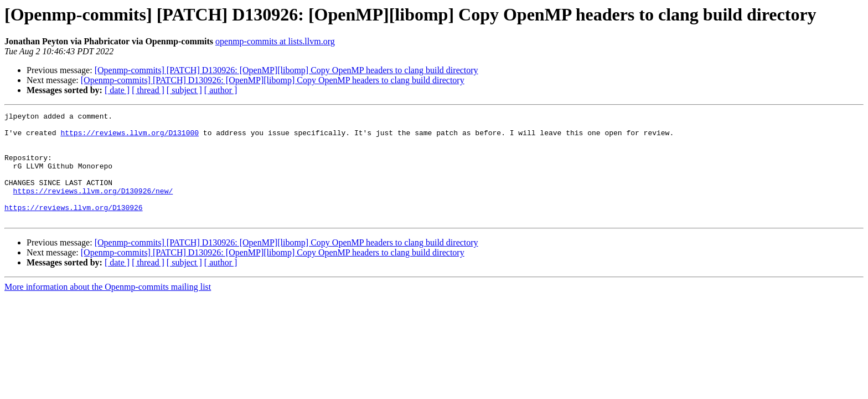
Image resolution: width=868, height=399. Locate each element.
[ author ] (221, 90)
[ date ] (117, 90)
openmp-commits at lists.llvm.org (275, 41)
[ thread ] (148, 90)
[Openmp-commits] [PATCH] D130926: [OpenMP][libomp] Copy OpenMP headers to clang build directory (286, 70)
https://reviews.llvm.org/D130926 (74, 227)
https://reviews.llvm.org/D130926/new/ (93, 207)
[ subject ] (184, 90)
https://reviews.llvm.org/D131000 (130, 137)
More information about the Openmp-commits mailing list (108, 308)
